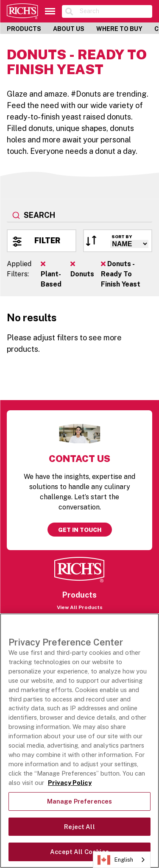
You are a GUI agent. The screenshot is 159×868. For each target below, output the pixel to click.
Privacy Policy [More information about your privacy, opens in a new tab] (70, 783)
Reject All (79, 827)
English (115, 860)
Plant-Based (51, 274)
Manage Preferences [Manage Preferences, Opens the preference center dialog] (80, 801)
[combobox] (79, 216)
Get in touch (80, 530)
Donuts (82, 269)
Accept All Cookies (79, 852)
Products (24, 29)
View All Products (80, 607)
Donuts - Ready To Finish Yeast (121, 274)
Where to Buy (119, 29)
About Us (69, 29)
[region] (79, 741)
